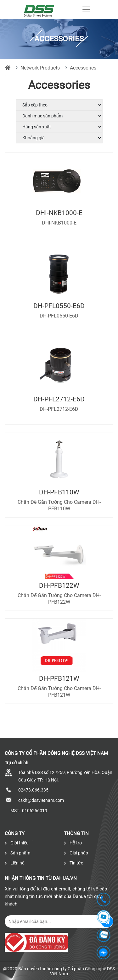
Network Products (40, 68)
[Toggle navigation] (86, 9)
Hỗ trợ (73, 843)
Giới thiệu (17, 843)
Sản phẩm (17, 853)
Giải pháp (76, 853)
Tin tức (73, 863)
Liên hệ (14, 863)
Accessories (83, 68)
